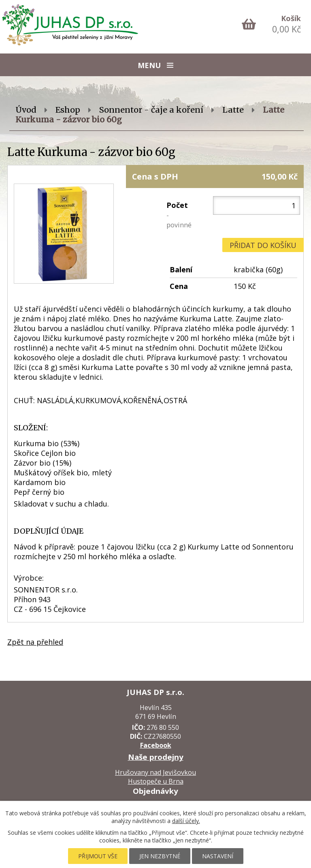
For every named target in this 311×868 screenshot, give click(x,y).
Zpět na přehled (35, 642)
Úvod (26, 110)
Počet (179, 215)
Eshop (68, 110)
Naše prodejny (156, 757)
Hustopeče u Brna (156, 781)
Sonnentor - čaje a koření (151, 110)
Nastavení (218, 856)
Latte (233, 110)
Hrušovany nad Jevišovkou (155, 772)
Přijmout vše (98, 856)
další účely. (186, 821)
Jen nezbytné (160, 856)
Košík (291, 18)
